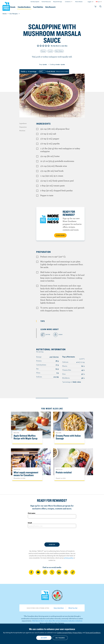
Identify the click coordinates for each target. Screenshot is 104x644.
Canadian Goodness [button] (35, 7)
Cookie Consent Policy (64, 633)
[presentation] (52, 535)
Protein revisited (64, 472)
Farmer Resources (46, 2)
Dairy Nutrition (59, 608)
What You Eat (73, 608)
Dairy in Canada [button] (20, 7)
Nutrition (22, 131)
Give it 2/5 (41, 46)
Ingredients (23, 123)
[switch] (53, 71)
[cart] (95, 7)
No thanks (60, 638)
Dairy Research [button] (65, 7)
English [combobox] (90, 2)
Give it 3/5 (43, 46)
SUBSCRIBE (60, 235)
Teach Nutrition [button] (51, 7)
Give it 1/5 (38, 46)
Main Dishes (59, 51)
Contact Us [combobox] (68, 2)
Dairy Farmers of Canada (6, 6)
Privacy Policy (77, 633)
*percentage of (72, 382)
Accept (44, 638)
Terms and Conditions (93, 633)
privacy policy (69, 558)
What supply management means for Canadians (26, 474)
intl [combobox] (99, 2)
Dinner (43, 51)
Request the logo (58, 2)
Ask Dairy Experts (35, 2)
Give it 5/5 (49, 46)
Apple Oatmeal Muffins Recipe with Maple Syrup (26, 437)
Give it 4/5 (46, 46)
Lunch (50, 51)
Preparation (23, 127)
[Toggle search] (101, 7)
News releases (79, 2)
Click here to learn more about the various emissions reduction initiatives (57, 621)
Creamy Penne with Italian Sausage (68, 437)
